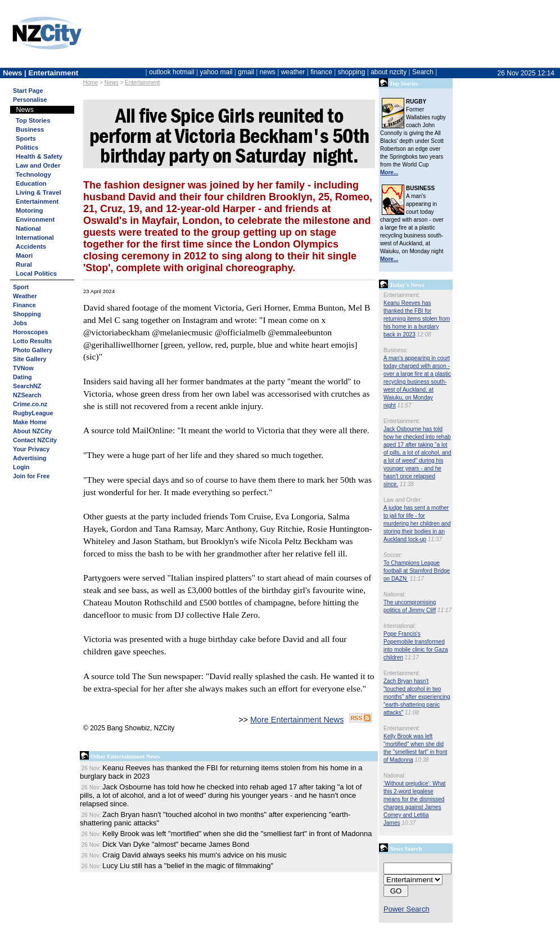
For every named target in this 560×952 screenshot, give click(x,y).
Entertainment (142, 82)
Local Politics (36, 273)
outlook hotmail (172, 72)
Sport (21, 287)
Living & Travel (39, 192)
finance (321, 72)
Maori (24, 255)
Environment (35, 219)
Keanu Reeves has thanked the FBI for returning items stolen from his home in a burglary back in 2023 (417, 319)
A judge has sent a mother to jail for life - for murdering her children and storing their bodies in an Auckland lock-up (417, 524)
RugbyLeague (33, 413)
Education (31, 183)
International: (400, 626)
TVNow (23, 368)
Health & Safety (39, 156)
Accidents (31, 246)
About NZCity (32, 431)
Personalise (30, 100)
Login (21, 467)
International (35, 237)
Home (91, 82)
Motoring (29, 210)
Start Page (28, 91)
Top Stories (33, 120)
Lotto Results (32, 341)
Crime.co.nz (30, 404)
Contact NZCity (35, 440)
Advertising (30, 458)
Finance (24, 305)
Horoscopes (30, 332)
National (28, 228)
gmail (246, 72)
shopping (352, 72)
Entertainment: (402, 295)
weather (293, 72)
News (112, 82)
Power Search (407, 909)
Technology (33, 174)
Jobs (20, 323)
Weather (25, 296)
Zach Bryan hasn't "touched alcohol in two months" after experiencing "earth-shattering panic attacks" (417, 697)
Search (423, 72)
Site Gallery (30, 359)
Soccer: (393, 555)
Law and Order (38, 165)
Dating (22, 377)
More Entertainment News (297, 720)
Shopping (27, 314)
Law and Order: (403, 500)
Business (30, 129)
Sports (26, 138)
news (268, 72)
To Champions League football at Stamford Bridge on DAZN (417, 571)
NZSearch (27, 395)
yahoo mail (216, 72)
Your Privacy (31, 449)
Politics (27, 147)
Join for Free (31, 476)
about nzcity (389, 72)
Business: (396, 350)
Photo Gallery (33, 350)
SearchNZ (27, 386)
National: (394, 594)
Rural (24, 264)
